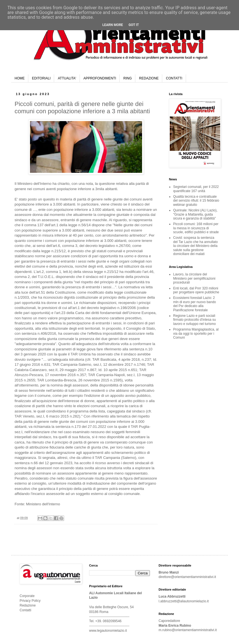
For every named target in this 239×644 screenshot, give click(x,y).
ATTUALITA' (67, 78)
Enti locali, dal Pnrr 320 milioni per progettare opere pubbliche (196, 290)
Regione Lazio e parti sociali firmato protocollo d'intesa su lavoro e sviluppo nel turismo (194, 320)
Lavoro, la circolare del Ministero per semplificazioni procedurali (194, 278)
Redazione (28, 605)
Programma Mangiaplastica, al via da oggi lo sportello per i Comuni (196, 333)
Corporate (27, 596)
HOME (20, 78)
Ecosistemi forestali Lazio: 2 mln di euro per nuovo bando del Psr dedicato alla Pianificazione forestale (195, 304)
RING (127, 78)
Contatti (25, 610)
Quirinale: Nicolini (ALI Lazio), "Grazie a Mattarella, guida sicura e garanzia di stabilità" (195, 214)
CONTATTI (174, 78)
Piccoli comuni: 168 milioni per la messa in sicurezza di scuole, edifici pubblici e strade (196, 228)
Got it (134, 25)
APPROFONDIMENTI (100, 78)
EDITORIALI (41, 78)
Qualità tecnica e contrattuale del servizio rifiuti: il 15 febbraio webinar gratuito (196, 201)
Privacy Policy (30, 601)
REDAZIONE (149, 78)
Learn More (113, 25)
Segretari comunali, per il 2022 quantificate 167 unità (196, 189)
